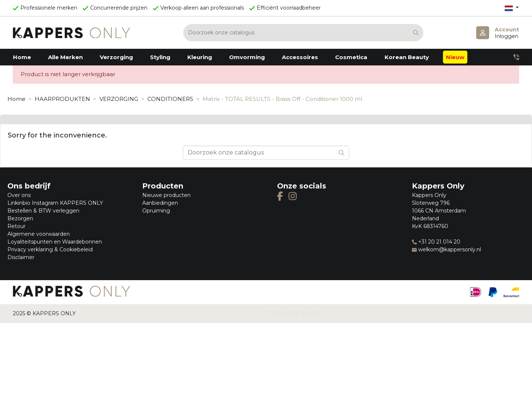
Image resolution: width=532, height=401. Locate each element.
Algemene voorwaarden (39, 234)
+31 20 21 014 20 (436, 242)
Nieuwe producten (166, 195)
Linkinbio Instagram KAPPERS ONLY (55, 203)
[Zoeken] (303, 33)
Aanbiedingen (160, 203)
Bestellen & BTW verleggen (43, 211)
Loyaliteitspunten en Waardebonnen (55, 242)
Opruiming (156, 211)
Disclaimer (21, 257)
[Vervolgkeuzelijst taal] (512, 8)
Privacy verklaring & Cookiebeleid (50, 249)
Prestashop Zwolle (294, 313)
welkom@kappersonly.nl (446, 249)
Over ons (19, 195)
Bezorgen (20, 218)
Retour (16, 226)
